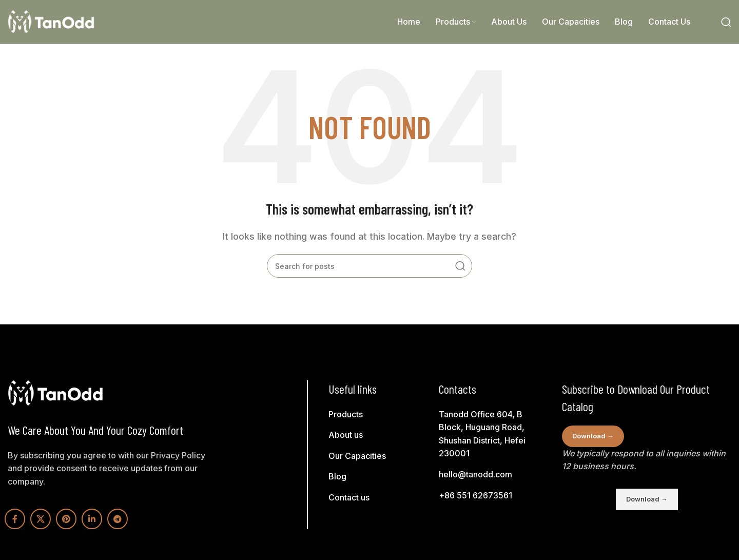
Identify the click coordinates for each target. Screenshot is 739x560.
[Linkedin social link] (92, 519)
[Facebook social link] (15, 519)
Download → (593, 436)
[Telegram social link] (118, 519)
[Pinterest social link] (66, 519)
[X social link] (41, 519)
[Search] (726, 22)
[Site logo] (51, 21)
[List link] (382, 415)
